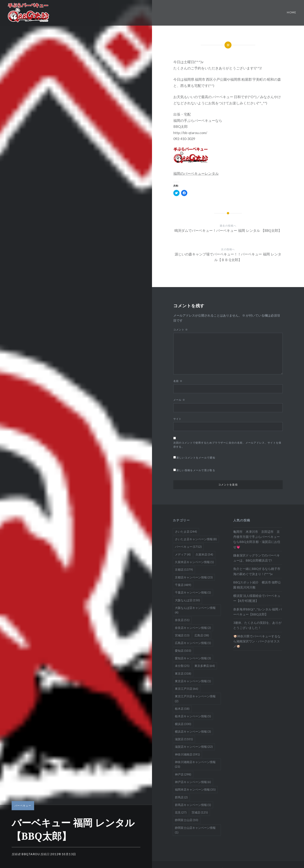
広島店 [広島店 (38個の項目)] (202, 635)
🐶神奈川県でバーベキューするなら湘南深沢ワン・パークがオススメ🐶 (257, 641)
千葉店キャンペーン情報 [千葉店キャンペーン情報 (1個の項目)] (193, 592)
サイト (177, 419)
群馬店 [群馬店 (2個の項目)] (181, 797)
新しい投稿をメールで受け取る (196, 470)
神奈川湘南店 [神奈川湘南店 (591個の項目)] (187, 754)
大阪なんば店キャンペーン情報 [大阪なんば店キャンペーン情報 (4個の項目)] (195, 610)
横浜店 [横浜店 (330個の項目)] (183, 724)
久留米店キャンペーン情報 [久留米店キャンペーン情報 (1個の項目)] (194, 562)
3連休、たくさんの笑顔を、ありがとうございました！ (257, 625)
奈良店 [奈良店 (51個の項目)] (182, 620)
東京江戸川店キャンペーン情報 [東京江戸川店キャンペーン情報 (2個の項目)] (195, 698)
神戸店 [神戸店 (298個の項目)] (183, 774)
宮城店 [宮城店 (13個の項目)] (182, 635)
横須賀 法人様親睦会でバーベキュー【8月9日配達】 (257, 598)
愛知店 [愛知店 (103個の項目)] (183, 651)
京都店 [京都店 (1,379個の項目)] (184, 569)
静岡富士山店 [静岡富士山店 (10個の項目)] (187, 820)
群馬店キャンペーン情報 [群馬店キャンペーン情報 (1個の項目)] (193, 805)
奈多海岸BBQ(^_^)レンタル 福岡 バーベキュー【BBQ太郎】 (258, 612)
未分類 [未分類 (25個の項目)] (182, 666)
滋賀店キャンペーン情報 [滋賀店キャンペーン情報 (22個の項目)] (194, 747)
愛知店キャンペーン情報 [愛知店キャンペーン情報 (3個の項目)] (193, 658)
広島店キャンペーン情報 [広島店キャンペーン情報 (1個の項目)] (193, 643)
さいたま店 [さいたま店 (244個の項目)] (186, 531)
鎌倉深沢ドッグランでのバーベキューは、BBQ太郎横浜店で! (256, 558)
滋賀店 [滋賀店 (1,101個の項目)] (184, 739)
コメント (181, 330)
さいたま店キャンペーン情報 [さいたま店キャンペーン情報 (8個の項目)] (196, 539)
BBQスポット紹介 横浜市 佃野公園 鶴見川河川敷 (257, 585)
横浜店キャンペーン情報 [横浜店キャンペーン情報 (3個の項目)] (193, 731)
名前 (178, 381)
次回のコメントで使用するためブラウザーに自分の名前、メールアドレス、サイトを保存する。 (227, 445)
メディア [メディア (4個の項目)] (183, 554)
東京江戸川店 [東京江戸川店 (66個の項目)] (187, 689)
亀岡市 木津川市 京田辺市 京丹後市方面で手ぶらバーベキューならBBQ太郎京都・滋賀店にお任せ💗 (257, 539)
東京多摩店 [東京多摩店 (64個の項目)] (205, 666)
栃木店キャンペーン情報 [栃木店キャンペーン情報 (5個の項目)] (193, 716)
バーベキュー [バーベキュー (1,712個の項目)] (188, 547)
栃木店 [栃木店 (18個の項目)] (182, 709)
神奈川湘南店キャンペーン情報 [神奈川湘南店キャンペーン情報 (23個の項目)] (195, 764)
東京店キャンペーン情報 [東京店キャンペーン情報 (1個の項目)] (193, 681)
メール (179, 400)
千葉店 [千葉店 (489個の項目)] (183, 585)
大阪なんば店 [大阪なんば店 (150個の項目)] (187, 600)
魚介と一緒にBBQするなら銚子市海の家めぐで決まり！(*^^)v (257, 571)
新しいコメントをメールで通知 (196, 458)
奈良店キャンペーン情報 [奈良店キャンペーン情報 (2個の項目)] (193, 628)
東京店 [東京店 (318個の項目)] (183, 673)
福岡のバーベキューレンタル (196, 173)
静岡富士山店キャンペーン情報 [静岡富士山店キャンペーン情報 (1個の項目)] (195, 830)
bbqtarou (31, 854)
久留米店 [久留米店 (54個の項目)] (204, 554)
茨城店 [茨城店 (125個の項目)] (200, 812)
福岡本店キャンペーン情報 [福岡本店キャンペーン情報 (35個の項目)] (195, 789)
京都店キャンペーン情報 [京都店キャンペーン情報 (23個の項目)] (194, 577)
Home (292, 12)
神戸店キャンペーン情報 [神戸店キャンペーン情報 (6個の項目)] (193, 782)
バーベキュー (23, 806)
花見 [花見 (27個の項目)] (181, 812)
